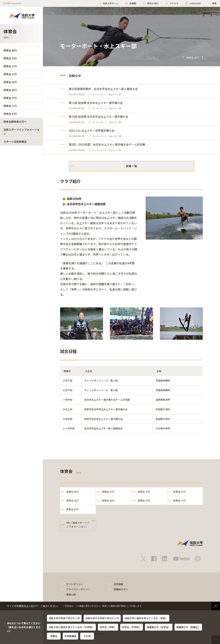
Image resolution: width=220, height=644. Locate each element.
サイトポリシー (75, 584)
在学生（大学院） (132, 627)
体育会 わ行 (10, 114)
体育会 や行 (10, 98)
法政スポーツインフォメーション (21, 132)
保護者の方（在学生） (159, 627)
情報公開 (71, 594)
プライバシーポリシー (78, 589)
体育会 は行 (10, 82)
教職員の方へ (121, 589)
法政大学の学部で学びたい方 (64, 618)
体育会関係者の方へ (15, 122)
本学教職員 (70, 636)
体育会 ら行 (10, 106)
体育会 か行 (10, 58)
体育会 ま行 (10, 90)
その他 (87, 636)
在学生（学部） (108, 627)
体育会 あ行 (10, 50)
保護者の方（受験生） (188, 627)
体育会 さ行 (10, 66)
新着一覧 (132, 166)
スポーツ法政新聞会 (15, 142)
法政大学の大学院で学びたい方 (102, 618)
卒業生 (54, 636)
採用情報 (119, 584)
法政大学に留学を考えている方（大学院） (71, 627)
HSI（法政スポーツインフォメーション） (78, 525)
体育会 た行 (10, 74)
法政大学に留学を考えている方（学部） (146, 618)
